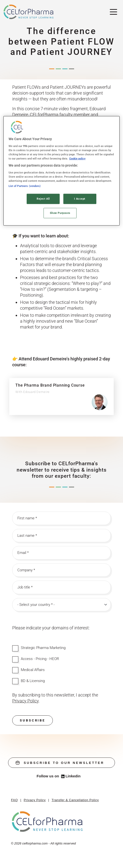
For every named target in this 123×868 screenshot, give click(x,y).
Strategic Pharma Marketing (43, 648)
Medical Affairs (33, 670)
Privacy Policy (35, 800)
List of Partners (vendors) (25, 186)
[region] (62, 171)
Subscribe (33, 720)
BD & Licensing (33, 681)
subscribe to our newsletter (60, 763)
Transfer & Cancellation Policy (75, 800)
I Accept (80, 199)
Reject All (43, 199)
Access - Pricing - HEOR (40, 659)
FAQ (14, 800)
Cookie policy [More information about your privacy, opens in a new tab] (77, 159)
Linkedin (71, 776)
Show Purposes (60, 213)
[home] (48, 821)
